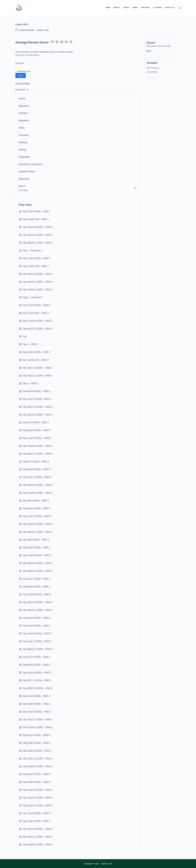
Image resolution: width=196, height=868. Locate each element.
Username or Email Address (27, 55)
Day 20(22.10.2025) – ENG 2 (38, 602)
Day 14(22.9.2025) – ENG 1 (37, 712)
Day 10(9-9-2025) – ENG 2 (36, 743)
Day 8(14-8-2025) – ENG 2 (36, 391)
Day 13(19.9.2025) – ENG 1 (37, 555)
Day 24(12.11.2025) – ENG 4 (38, 235)
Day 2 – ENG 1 (30, 344)
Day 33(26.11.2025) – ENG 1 (38, 243)
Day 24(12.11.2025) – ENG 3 (38, 837)
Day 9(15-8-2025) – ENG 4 (36, 665)
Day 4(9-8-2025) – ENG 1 (36, 501)
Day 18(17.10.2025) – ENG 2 (38, 407)
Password (20, 63)
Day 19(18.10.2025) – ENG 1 (38, 446)
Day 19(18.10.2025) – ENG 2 (38, 485)
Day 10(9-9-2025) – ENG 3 (36, 782)
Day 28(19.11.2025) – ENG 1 (38, 532)
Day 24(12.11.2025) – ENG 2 (38, 798)
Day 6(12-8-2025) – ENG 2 (36, 696)
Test (25, 336)
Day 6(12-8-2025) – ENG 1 (36, 657)
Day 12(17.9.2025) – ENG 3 (37, 477)
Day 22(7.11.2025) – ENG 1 (37, 680)
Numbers (23, 113)
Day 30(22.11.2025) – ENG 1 (38, 610)
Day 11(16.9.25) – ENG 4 (36, 360)
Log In (149, 51)
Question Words (27, 172)
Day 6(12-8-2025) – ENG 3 (36, 735)
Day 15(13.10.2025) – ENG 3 (38, 227)
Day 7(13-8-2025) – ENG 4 (36, 305)
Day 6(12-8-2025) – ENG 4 (36, 774)
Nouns (22, 99)
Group (126, 8)
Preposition (24, 157)
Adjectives (24, 106)
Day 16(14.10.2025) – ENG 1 (38, 274)
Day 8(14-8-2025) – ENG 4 (36, 469)
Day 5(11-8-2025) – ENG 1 (36, 579)
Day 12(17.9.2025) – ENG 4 (37, 516)
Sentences (24, 179)
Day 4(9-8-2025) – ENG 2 (36, 540)
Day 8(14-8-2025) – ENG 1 (36, 352)
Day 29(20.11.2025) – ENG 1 (38, 571)
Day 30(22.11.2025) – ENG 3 (38, 688)
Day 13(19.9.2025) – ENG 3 (37, 634)
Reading (23, 142)
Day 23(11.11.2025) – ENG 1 (38, 759)
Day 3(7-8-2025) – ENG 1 (36, 422)
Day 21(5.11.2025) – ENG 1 (37, 641)
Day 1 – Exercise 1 (32, 251)
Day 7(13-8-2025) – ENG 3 (36, 258)
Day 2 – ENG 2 (30, 383)
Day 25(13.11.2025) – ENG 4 (38, 415)
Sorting (22, 150)
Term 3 (22, 186)
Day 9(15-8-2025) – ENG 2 (36, 587)
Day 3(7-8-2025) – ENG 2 (36, 462)
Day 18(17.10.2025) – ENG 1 (38, 368)
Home (108, 8)
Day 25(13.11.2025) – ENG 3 (38, 329)
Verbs (22, 128)
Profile (117, 8)
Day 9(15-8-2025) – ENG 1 (36, 548)
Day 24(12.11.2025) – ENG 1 (38, 719)
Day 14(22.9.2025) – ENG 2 (37, 673)
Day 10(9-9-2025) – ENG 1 (36, 704)
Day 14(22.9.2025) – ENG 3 (37, 751)
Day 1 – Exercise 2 (32, 297)
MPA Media (145, 8)
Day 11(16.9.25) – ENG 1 (36, 219)
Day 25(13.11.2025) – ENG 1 (38, 282)
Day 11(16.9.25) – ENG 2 (36, 266)
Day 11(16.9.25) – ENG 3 (36, 313)
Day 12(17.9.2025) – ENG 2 (37, 438)
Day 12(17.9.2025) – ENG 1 (37, 399)
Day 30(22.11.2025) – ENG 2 (38, 649)
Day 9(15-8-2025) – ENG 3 (36, 626)
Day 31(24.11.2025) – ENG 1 (38, 727)
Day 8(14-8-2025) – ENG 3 (36, 430)
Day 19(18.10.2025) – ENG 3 (38, 524)
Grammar (23, 135)
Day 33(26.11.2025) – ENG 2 (38, 290)
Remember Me (23, 71)
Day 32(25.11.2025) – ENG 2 (38, 805)
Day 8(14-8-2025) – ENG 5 (36, 508)
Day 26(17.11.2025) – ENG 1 (38, 454)
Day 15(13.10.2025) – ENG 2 (38, 829)
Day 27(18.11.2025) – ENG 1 (38, 493)
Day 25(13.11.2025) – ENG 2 (38, 376)
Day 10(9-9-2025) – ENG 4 (36, 821)
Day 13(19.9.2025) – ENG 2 (37, 594)
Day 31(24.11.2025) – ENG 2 (38, 766)
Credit (135, 8)
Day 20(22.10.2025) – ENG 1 (38, 563)
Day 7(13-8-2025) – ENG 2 (36, 211)
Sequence (24, 120)
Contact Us (170, 8)
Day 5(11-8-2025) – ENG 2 (36, 618)
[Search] (180, 8)
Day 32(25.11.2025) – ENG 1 (38, 845)
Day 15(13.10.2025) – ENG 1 (38, 790)
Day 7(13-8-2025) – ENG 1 (36, 813)
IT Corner (157, 8)
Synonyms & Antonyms (30, 164)
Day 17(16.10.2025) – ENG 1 (38, 321)
